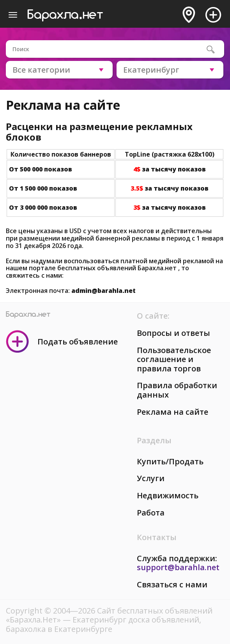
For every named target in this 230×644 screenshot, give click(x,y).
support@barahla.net (178, 567)
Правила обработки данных (177, 390)
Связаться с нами (172, 584)
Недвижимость (168, 495)
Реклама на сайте (172, 412)
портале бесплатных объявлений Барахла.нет (103, 268)
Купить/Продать (170, 461)
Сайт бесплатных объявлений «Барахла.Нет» (109, 615)
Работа (151, 513)
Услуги (151, 478)
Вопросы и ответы (173, 333)
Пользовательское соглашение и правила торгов (174, 359)
